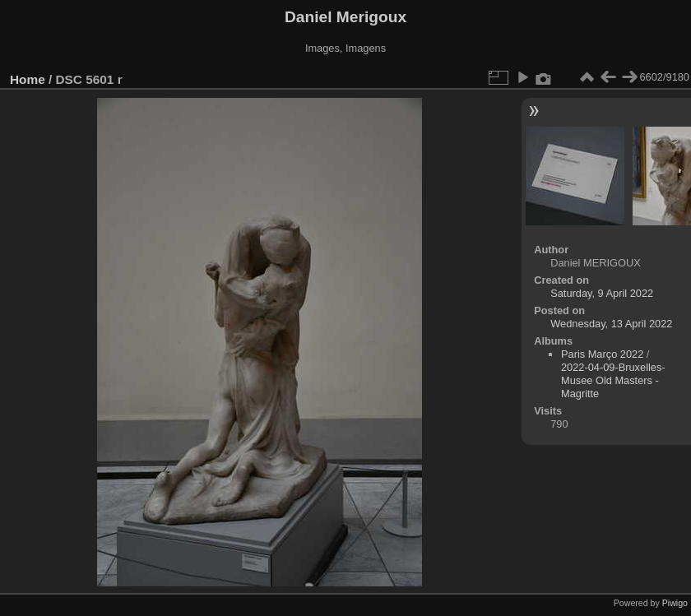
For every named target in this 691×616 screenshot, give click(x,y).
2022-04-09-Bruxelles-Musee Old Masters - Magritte (613, 380)
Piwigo (675, 603)
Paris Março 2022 (602, 354)
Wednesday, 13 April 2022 (611, 324)
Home (28, 79)
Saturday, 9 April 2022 (602, 293)
